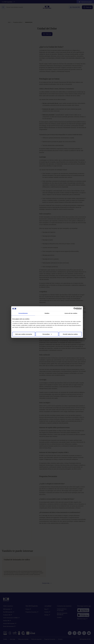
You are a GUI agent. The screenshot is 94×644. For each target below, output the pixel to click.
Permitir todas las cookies (70, 334)
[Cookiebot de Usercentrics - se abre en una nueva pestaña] (75, 309)
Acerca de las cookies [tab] (71, 313)
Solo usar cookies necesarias (24, 334)
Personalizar (47, 334)
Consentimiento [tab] (23, 313)
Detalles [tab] (47, 313)
